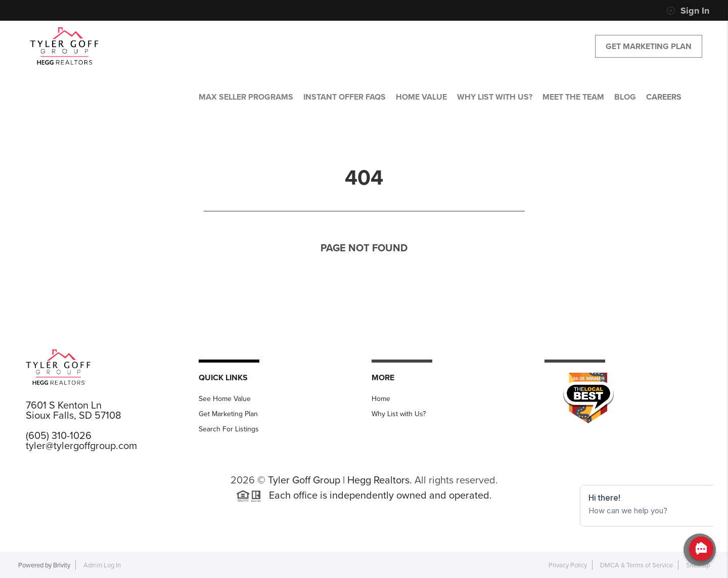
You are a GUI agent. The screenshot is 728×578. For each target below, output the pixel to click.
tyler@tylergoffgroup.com (81, 446)
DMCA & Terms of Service (636, 565)
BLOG (625, 97)
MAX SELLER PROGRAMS (246, 97)
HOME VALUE (421, 97)
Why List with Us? (399, 414)
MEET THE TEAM (573, 97)
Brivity (62, 565)
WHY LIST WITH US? (495, 97)
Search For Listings (229, 429)
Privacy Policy (568, 565)
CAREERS (664, 97)
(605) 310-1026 (59, 435)
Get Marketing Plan (649, 46)
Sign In (688, 11)
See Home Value (225, 399)
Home (381, 399)
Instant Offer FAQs (345, 97)
